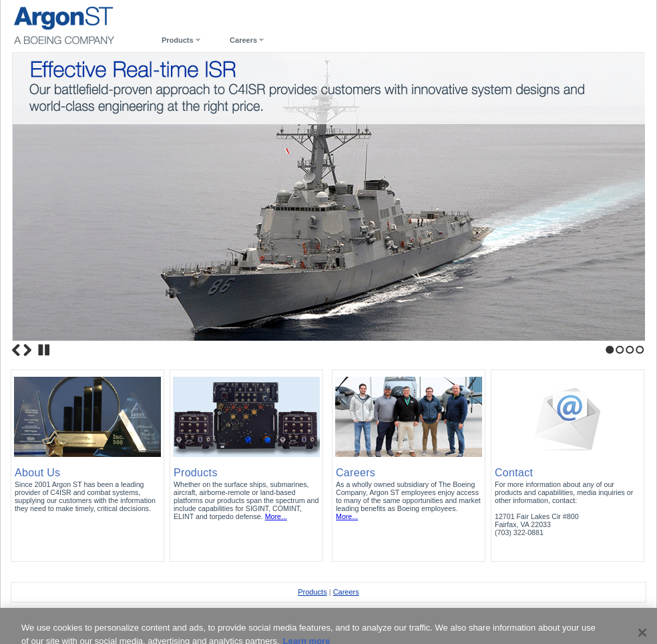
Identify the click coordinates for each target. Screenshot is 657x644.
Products (178, 40)
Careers (243, 40)
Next (27, 350)
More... (276, 516)
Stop (44, 350)
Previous (16, 350)
